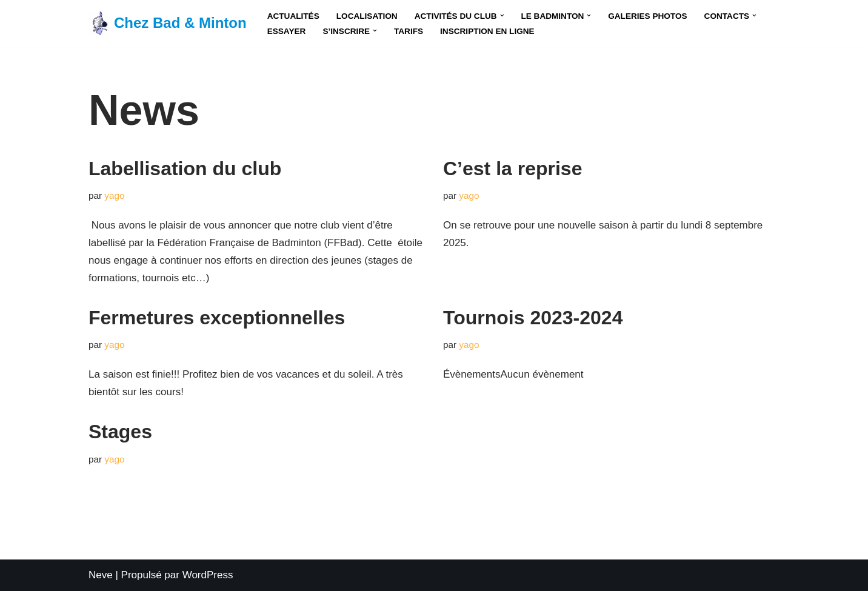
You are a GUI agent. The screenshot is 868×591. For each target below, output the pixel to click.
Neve (101, 575)
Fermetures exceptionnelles (217, 318)
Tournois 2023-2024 (533, 318)
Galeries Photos (647, 16)
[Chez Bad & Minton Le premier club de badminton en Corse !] (168, 23)
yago (114, 195)
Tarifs (409, 31)
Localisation (367, 16)
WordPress (208, 575)
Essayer (287, 31)
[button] (502, 15)
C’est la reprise (512, 169)
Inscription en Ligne (487, 31)
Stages (120, 432)
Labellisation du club (185, 169)
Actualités (293, 16)
